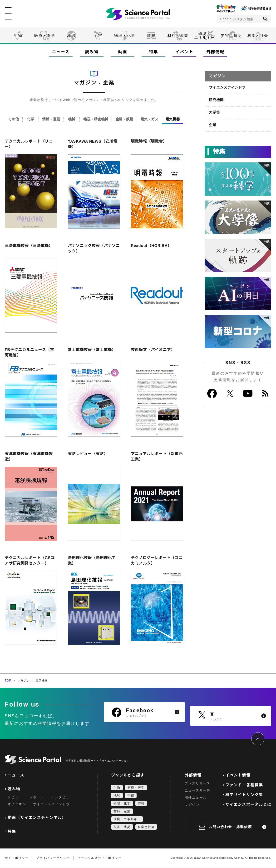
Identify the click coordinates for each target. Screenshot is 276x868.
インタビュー (62, 798)
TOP (8, 681)
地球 (71, 36)
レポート (37, 798)
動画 (122, 52)
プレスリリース (197, 784)
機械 (74, 119)
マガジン (23, 681)
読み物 (92, 52)
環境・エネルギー (127, 820)
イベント (185, 52)
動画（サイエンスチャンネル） (37, 818)
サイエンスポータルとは (248, 805)
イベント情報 (238, 776)
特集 (153, 52)
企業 (212, 124)
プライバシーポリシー (53, 858)
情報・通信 (53, 119)
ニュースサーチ (197, 791)
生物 (18, 36)
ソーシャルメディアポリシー (99, 858)
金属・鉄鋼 (126, 119)
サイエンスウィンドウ (226, 87)
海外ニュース (196, 798)
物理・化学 (125, 36)
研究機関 (216, 99)
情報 (151, 36)
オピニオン (17, 804)
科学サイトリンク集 (244, 795)
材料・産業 (178, 36)
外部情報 (215, 52)
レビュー (15, 798)
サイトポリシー (17, 858)
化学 (31, 119)
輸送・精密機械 (98, 119)
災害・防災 (231, 36)
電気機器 (173, 119)
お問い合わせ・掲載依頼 (230, 827)
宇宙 (98, 36)
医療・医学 (45, 36)
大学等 (214, 111)
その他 (14, 119)
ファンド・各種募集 (244, 785)
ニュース (61, 52)
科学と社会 (258, 36)
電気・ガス (150, 119)
